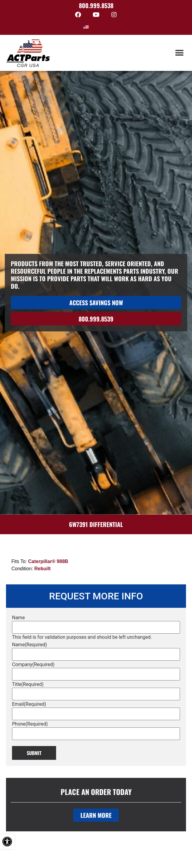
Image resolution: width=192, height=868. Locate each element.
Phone (30, 724)
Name (18, 618)
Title (28, 684)
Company (33, 665)
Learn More (96, 815)
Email (29, 704)
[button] (179, 53)
